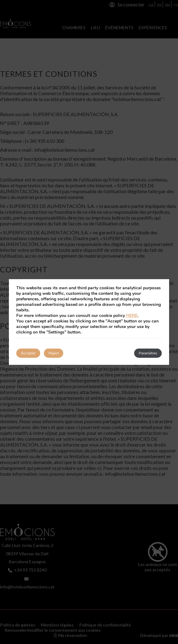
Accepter (28, 353)
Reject (54, 353)
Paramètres (148, 353)
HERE (132, 316)
